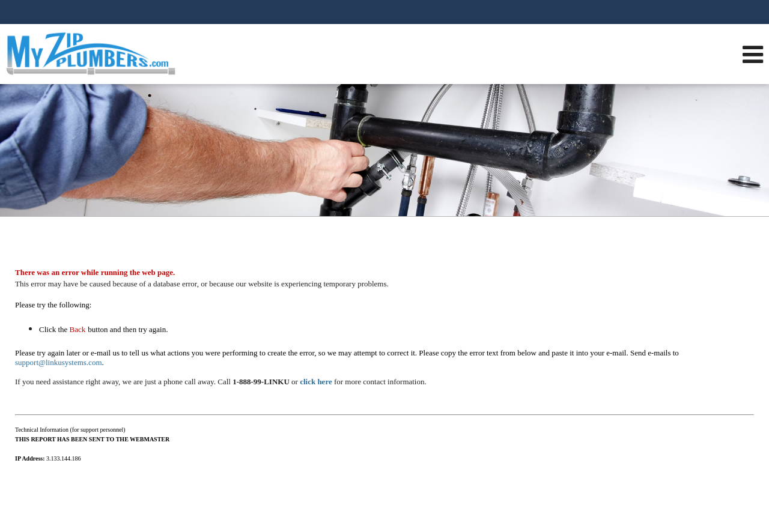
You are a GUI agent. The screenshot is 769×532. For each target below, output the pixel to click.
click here (316, 382)
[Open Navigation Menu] (753, 54)
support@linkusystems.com (59, 362)
